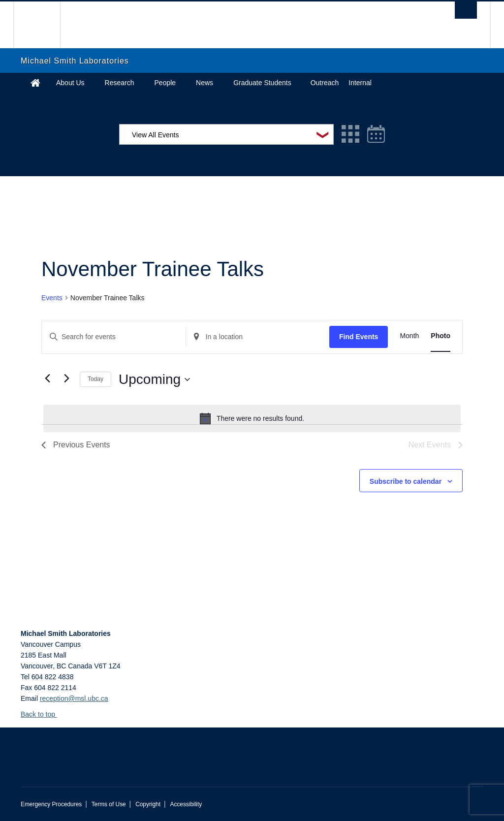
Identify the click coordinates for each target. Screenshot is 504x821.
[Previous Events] (47, 379)
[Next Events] (66, 379)
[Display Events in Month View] (409, 336)
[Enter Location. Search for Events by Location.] (258, 337)
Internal (360, 83)
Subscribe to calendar (406, 481)
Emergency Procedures (51, 804)
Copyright (148, 804)
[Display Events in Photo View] (441, 336)
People (165, 83)
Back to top (43, 714)
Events (52, 298)
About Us (70, 83)
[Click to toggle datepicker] (154, 379)
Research (120, 83)
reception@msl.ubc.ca (74, 698)
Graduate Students (262, 83)
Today (95, 379)
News (205, 83)
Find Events (359, 337)
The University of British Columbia (44, 25)
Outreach (325, 83)
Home (35, 83)
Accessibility (186, 804)
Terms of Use (109, 804)
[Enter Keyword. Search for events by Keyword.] (114, 337)
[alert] (252, 418)
